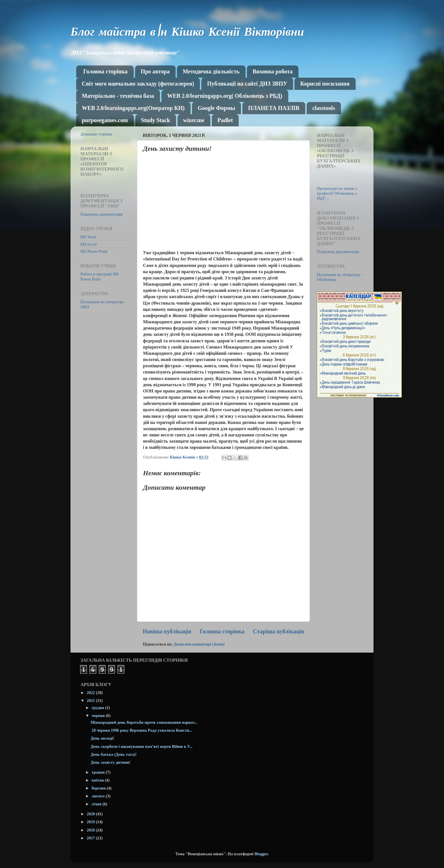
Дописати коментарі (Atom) (199, 644)
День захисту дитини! (111, 762)
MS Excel (88, 244)
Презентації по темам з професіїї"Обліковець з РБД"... (337, 193)
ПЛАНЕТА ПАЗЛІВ (274, 108)
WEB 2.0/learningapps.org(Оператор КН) (133, 108)
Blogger (261, 854)
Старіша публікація (278, 631)
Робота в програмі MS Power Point (100, 276)
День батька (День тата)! (114, 754)
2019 (91, 822)
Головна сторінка (105, 71)
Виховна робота (273, 71)
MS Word (88, 237)
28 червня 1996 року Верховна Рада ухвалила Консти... (141, 730)
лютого (99, 796)
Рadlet (225, 120)
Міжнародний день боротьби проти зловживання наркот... (144, 722)
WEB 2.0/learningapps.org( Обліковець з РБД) (225, 96)
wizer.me (194, 120)
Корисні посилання (325, 84)
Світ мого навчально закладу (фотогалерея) (138, 84)
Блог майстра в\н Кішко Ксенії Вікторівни (187, 33)
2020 (91, 814)
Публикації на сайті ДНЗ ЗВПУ (247, 84)
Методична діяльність (211, 71)
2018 (91, 830)
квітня (98, 780)
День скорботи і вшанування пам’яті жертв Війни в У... (142, 746)
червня (99, 716)
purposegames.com (105, 120)
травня (99, 772)
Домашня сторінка (96, 134)
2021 (91, 701)
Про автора (155, 71)
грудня (99, 708)
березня (99, 788)
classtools (324, 108)
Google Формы (216, 108)
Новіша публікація (167, 631)
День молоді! (103, 738)
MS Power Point (94, 251)
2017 (91, 838)
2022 (91, 693)
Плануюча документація (102, 214)
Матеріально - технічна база (118, 96)
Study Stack (156, 120)
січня (97, 804)
